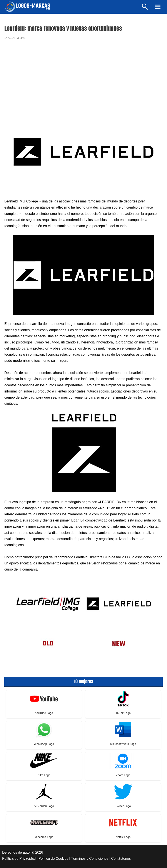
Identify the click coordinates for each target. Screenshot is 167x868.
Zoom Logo (123, 775)
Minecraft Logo (44, 837)
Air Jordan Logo (44, 806)
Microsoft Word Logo (123, 744)
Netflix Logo (123, 837)
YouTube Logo (44, 713)
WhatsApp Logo (44, 744)
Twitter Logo (123, 806)
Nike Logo (44, 775)
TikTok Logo (123, 713)
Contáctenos (121, 859)
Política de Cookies (53, 859)
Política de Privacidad (19, 859)
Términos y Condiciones (90, 859)
